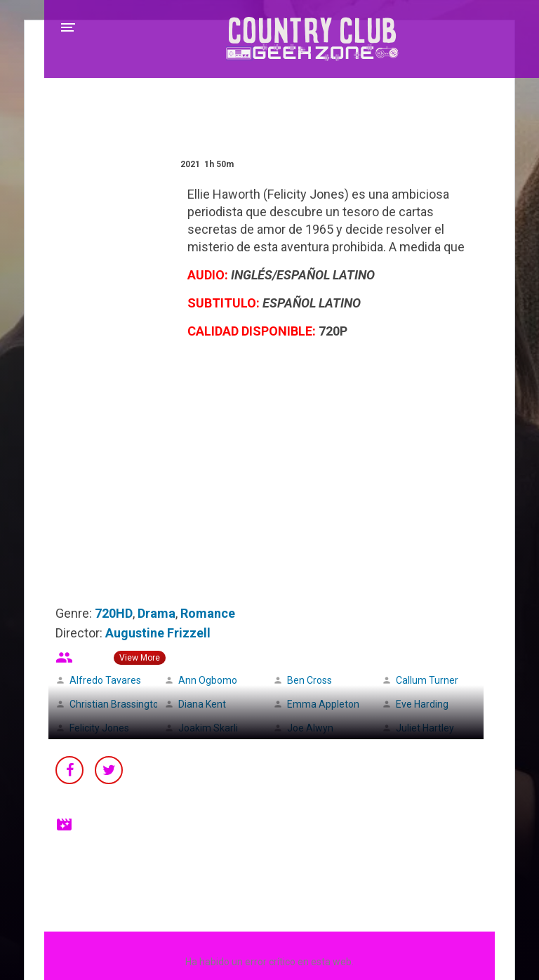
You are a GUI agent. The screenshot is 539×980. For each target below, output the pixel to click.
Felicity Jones (99, 728)
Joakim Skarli (208, 728)
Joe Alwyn (310, 728)
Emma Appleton (323, 704)
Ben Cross (310, 680)
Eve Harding (422, 704)
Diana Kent (202, 704)
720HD (114, 613)
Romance (208, 613)
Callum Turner (427, 680)
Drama (157, 613)
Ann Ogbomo (208, 680)
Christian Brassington (117, 704)
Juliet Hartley (425, 728)
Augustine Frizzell (158, 633)
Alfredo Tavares (105, 680)
